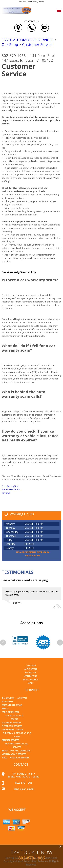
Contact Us (31, 676)
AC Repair (22, 698)
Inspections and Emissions (16, 751)
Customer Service (37, 44)
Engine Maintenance (12, 730)
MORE (31, 683)
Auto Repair (31, 669)
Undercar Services (20, 758)
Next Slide (59, 606)
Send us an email (24, 789)
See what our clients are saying (25, 580)
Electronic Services (12, 726)
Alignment (7, 702)
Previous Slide (53, 606)
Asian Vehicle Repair (12, 705)
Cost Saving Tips (10, 486)
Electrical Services (12, 723)
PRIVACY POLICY (31, 680)
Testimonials (17, 572)
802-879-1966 (14, 55)
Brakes (5, 709)
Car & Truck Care (10, 712)
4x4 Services (8, 698)
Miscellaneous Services (14, 754)
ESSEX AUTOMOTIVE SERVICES (28, 40)
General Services (10, 740)
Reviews (6, 493)
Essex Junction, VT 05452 (31, 60)
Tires (4, 758)
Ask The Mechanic (11, 490)
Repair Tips (31, 673)
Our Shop (10, 44)
